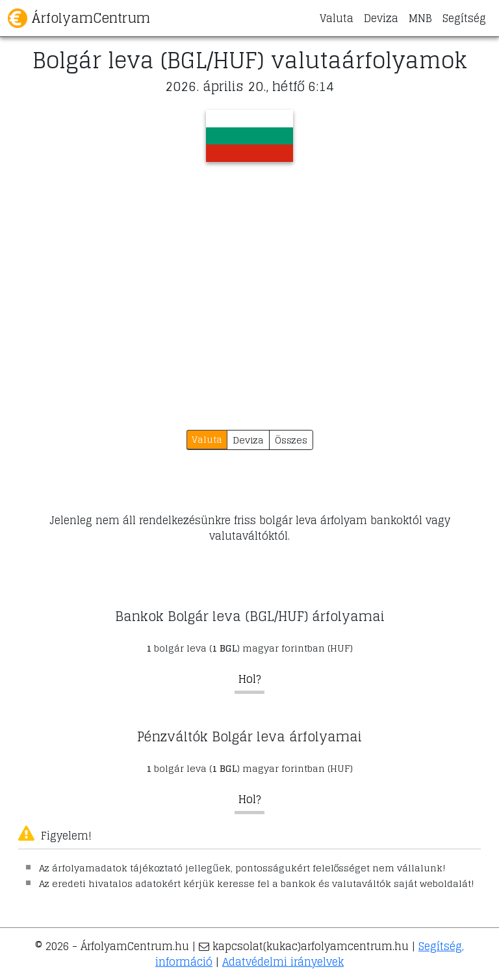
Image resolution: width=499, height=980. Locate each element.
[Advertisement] (249, 285)
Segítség (464, 18)
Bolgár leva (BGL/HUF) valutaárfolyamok (250, 60)
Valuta (337, 18)
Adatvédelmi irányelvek (283, 962)
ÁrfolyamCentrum (79, 18)
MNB (420, 18)
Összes (291, 440)
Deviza (381, 18)
